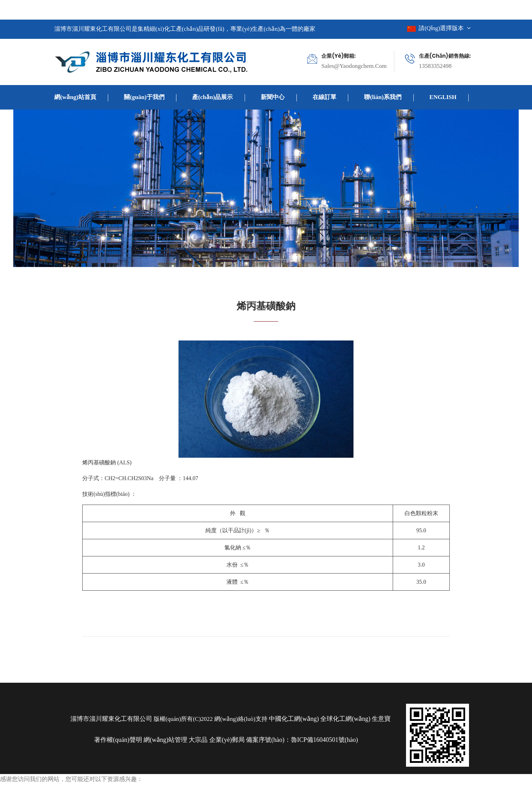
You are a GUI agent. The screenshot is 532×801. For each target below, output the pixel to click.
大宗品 (198, 740)
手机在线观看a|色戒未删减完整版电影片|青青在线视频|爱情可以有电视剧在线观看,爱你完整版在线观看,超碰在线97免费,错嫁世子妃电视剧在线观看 (206, 11)
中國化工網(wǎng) (294, 719)
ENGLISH (449, 98)
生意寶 (381, 719)
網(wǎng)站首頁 (81, 98)
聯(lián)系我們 (389, 98)
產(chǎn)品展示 (219, 98)
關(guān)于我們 (150, 98)
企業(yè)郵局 (227, 740)
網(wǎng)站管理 (166, 740)
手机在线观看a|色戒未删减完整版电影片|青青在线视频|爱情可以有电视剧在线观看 (114, 795)
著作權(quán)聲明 (118, 740)
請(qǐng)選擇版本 (439, 28)
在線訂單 (331, 98)
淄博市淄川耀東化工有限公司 (111, 719)
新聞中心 (279, 98)
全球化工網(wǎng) (345, 719)
